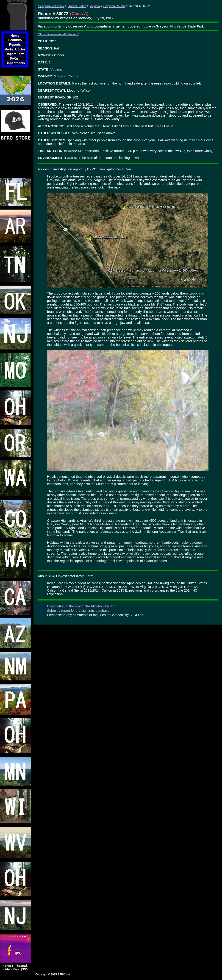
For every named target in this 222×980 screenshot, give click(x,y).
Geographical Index (51, 6)
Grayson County (114, 6)
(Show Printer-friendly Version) (59, 34)
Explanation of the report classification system (81, 606)
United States (77, 6)
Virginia (95, 6)
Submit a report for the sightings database (78, 611)
